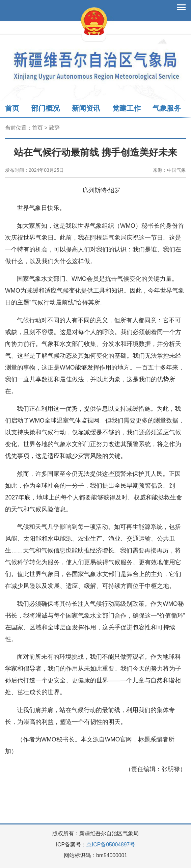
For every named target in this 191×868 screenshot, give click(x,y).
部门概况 (46, 108)
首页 (12, 108)
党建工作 (127, 108)
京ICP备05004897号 (111, 845)
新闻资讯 (86, 108)
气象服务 (167, 108)
